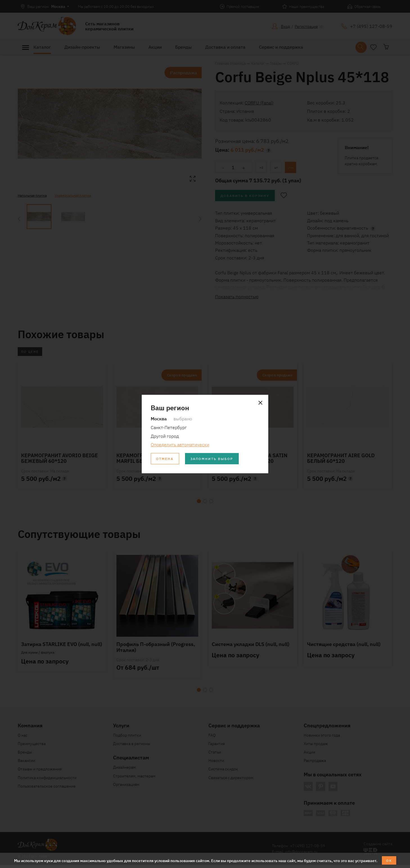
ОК (389, 860)
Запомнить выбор (219, 459)
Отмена (166, 459)
